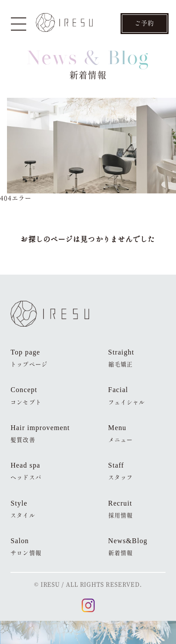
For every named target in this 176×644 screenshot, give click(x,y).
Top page (29, 358)
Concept (26, 396)
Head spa (26, 471)
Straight (121, 358)
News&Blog (128, 547)
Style (23, 509)
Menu (121, 434)
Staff (121, 471)
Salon (26, 547)
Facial (127, 396)
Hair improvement (40, 434)
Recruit (121, 509)
